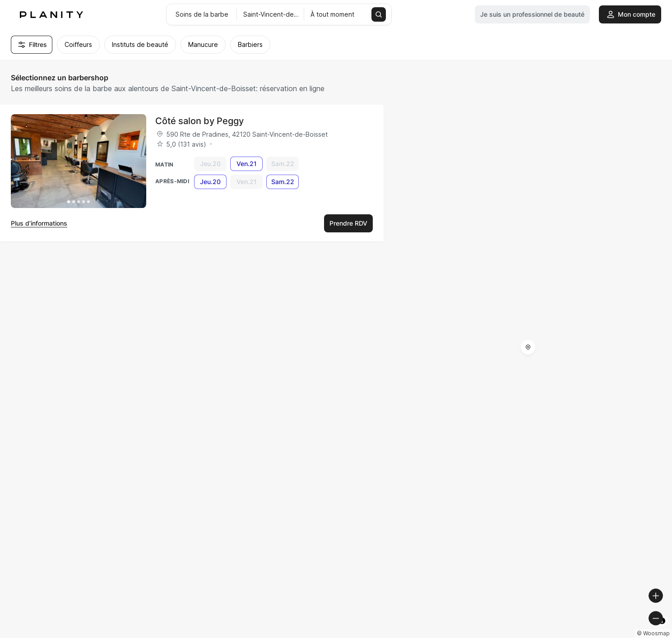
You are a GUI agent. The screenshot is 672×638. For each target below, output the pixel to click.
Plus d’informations (39, 223)
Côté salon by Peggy (199, 121)
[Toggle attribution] (662, 630)
